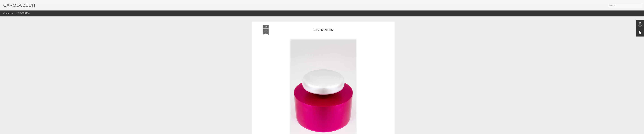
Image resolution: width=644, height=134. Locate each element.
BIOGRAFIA (24, 13)
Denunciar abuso (345, 132)
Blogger (334, 132)
